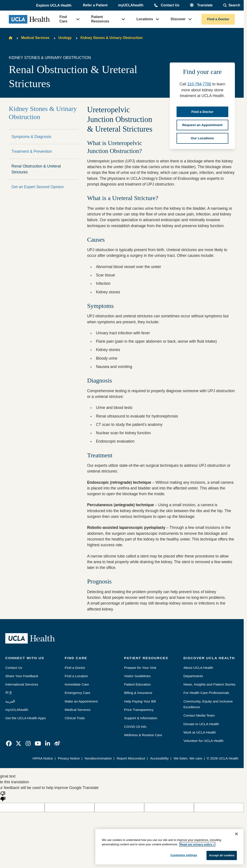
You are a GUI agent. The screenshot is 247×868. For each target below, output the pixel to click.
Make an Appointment (81, 701)
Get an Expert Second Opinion (38, 187)
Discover (178, 19)
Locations (145, 19)
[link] (9, 743)
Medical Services (35, 38)
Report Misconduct (131, 758)
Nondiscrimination (98, 758)
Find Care (63, 19)
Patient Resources (100, 19)
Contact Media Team (199, 715)
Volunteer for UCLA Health (203, 741)
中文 (9, 693)
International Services (22, 684)
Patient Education (138, 684)
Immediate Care (77, 684)
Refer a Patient (95, 5)
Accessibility (159, 758)
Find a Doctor (218, 19)
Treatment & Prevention (32, 151)
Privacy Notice (69, 758)
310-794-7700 (199, 84)
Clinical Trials (75, 718)
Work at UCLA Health (200, 732)
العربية (10, 701)
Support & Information (141, 718)
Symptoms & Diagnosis (31, 137)
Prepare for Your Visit (140, 668)
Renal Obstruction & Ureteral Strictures (36, 169)
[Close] (236, 834)
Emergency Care (77, 693)
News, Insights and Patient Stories (209, 684)
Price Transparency (139, 710)
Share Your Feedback (22, 676)
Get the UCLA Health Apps (26, 718)
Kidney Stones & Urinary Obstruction (112, 38)
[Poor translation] (3, 796)
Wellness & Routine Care (143, 735)
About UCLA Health (198, 668)
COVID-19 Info (135, 727)
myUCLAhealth (131, 5)
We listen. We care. (188, 758)
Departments (193, 676)
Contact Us (170, 5)
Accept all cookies (222, 855)
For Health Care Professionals (206, 693)
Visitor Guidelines (137, 676)
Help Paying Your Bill (140, 701)
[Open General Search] (232, 5)
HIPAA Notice (43, 758)
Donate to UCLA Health (201, 724)
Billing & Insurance (138, 693)
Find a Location (76, 676)
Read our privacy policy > (197, 844)
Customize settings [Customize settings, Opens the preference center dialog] (184, 855)
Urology (65, 38)
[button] (54, 6)
